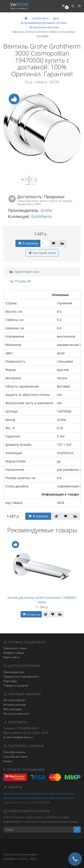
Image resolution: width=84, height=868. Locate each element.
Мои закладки (13, 709)
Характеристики (24, 272)
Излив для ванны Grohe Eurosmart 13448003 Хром (42, 600)
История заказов (14, 705)
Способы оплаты (14, 752)
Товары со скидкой (16, 685)
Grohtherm (41, 216)
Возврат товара (14, 653)
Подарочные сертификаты (21, 676)
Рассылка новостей (16, 714)
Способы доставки (15, 757)
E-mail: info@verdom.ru (18, 737)
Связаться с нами (15, 648)
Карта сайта (11, 657)
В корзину (28, 243)
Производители (14, 672)
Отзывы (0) (20, 281)
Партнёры (10, 681)
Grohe (46, 210)
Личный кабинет (15, 700)
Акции (8, 761)
